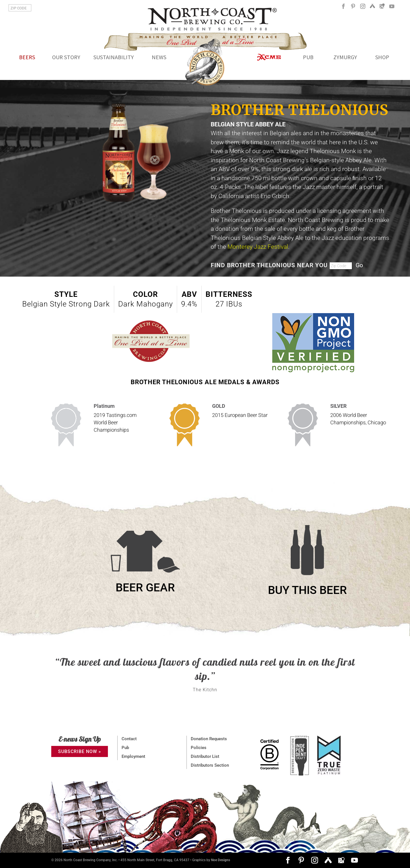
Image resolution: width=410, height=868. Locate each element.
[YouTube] (392, 8)
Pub (125, 748)
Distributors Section (210, 765)
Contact (129, 739)
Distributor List (205, 756)
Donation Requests (209, 739)
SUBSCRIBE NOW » (80, 751)
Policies (199, 748)
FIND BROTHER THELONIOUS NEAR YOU (270, 265)
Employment (133, 756)
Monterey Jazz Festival (258, 247)
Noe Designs (221, 860)
